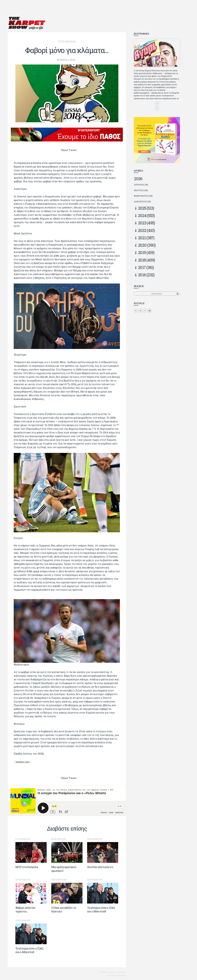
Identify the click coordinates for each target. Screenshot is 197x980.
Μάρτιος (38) (141, 190)
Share (64, 150)
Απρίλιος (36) (141, 185)
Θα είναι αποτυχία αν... (101, 867)
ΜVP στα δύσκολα (27, 867)
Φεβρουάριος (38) (143, 196)
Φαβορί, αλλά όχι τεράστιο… (25, 910)
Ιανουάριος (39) (142, 201)
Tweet (73, 150)
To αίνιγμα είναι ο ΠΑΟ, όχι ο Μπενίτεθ (101, 910)
